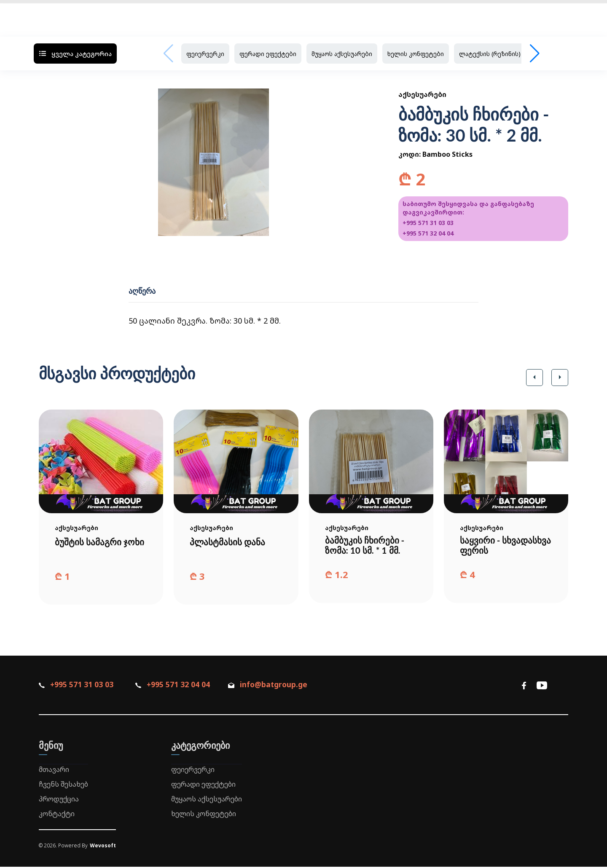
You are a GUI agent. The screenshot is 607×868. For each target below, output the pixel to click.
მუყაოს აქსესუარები (342, 54)
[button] (534, 378)
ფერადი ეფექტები (268, 54)
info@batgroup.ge (280, 686)
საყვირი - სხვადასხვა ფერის (501, 546)
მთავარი (54, 771)
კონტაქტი (57, 815)
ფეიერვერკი (205, 54)
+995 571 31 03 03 (428, 223)
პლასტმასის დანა (229, 542)
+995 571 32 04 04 (428, 233)
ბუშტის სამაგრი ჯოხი (89, 546)
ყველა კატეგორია (75, 54)
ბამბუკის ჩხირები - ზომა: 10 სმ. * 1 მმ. (366, 546)
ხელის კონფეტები (416, 54)
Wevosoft (103, 847)
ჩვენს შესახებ (63, 785)
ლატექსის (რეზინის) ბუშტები (504, 54)
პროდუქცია (59, 800)
